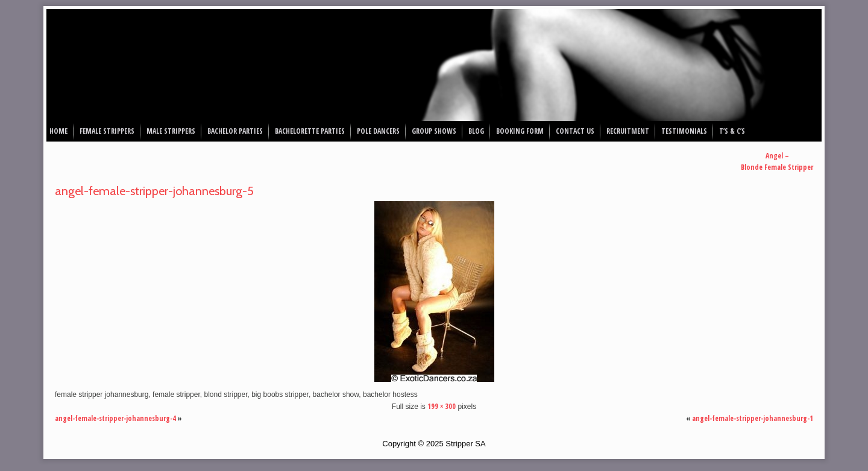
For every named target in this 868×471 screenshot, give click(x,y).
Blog (476, 131)
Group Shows (434, 131)
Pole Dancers (378, 131)
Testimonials (684, 131)
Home (58, 131)
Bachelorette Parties (310, 131)
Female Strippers (107, 131)
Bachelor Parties (235, 131)
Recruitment (628, 131)
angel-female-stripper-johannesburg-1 (753, 418)
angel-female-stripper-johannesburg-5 (154, 191)
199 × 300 (442, 406)
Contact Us (575, 131)
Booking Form (520, 131)
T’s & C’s (732, 131)
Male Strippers (171, 131)
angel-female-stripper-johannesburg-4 (115, 418)
